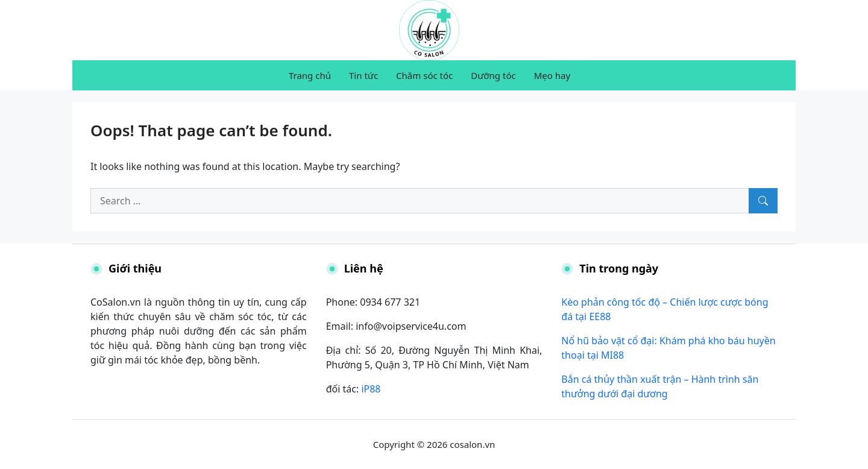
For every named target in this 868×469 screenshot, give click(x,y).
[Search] (763, 201)
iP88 (371, 389)
